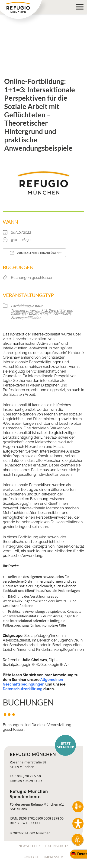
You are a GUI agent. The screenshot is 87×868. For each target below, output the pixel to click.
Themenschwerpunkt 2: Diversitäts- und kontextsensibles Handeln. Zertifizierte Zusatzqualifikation (42, 314)
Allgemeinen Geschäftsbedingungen (33, 682)
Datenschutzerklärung (23, 689)
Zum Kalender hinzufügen (34, 253)
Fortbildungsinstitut (27, 306)
